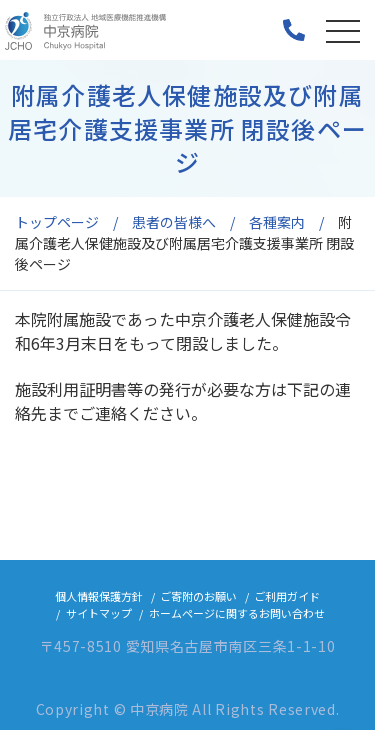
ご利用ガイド (287, 596)
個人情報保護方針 (99, 596)
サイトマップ (99, 613)
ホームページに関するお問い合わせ (237, 613)
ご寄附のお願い (198, 596)
